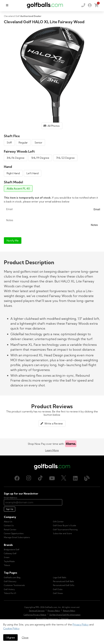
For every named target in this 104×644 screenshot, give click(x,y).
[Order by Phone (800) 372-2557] (83, 5)
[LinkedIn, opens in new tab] (75, 478)
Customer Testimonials (14, 585)
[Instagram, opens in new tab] (29, 478)
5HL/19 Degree (40, 158)
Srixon (7, 557)
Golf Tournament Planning (65, 530)
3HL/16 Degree (16, 158)
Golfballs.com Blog (12, 577)
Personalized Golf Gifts (64, 585)
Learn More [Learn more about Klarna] (52, 450)
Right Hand (13, 173)
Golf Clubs (58, 589)
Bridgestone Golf (12, 550)
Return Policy (69, 611)
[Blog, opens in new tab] (87, 478)
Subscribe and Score (62, 533)
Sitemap (65, 619)
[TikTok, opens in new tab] (40, 478)
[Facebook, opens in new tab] (17, 478)
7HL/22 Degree (65, 158)
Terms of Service (37, 611)
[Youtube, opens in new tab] (52, 478)
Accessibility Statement (47, 619)
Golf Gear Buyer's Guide (65, 525)
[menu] (7, 5)
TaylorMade (9, 561)
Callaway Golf (10, 553)
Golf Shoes (58, 593)
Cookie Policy (11, 628)
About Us (8, 522)
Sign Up (10, 509)
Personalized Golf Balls (64, 581)
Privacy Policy (81, 624)
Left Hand (33, 173)
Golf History (9, 589)
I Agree (10, 637)
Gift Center (58, 522)
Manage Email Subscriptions (17, 537)
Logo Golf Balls (60, 577)
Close (25, 637)
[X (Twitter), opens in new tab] (64, 478)
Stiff (9, 143)
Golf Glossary (10, 581)
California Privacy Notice (35, 615)
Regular (23, 143)
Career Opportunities (14, 533)
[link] (90, 5)
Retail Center (10, 530)
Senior (38, 143)
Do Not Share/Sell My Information (65, 615)
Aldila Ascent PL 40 (18, 189)
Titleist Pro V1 (10, 593)
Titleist (7, 565)
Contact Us (9, 525)
